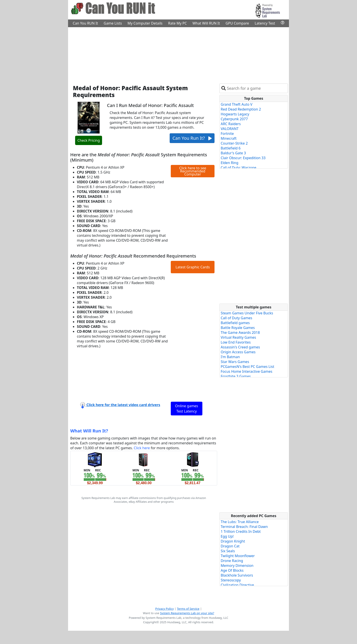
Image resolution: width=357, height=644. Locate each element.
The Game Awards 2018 (240, 333)
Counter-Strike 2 (234, 143)
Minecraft (229, 138)
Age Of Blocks (232, 570)
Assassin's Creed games (240, 347)
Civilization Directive (237, 585)
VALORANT (230, 129)
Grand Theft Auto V (236, 104)
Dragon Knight (233, 541)
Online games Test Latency (186, 409)
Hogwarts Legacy (235, 114)
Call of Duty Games (236, 318)
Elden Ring (230, 163)
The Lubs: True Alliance (240, 522)
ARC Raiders (231, 124)
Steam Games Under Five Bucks (247, 313)
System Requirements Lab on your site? (187, 613)
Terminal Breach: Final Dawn (244, 527)
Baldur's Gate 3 (233, 153)
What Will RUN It (206, 23)
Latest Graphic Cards (193, 267)
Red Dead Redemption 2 (241, 109)
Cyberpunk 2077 (234, 119)
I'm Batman (230, 357)
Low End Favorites (236, 342)
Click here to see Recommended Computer (193, 171)
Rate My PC (178, 23)
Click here (142, 448)
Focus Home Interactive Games (247, 371)
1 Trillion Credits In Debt (241, 531)
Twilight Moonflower (238, 556)
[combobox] (256, 88)
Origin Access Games (238, 352)
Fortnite (227, 134)
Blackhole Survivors (237, 575)
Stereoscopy (231, 580)
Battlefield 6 (231, 148)
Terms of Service (188, 609)
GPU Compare (237, 23)
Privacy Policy (165, 609)
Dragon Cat (230, 546)
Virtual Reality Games (238, 337)
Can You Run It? (192, 138)
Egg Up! (227, 536)
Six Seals (228, 551)
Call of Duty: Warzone (238, 168)
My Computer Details (145, 23)
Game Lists (113, 23)
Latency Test (265, 23)
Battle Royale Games (238, 328)
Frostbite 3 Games (236, 376)
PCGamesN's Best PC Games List (247, 367)
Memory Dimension (237, 566)
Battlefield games (235, 323)
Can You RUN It (85, 23)
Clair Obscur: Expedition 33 (243, 158)
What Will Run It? (89, 431)
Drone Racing (232, 561)
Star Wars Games (235, 362)
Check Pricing (88, 140)
